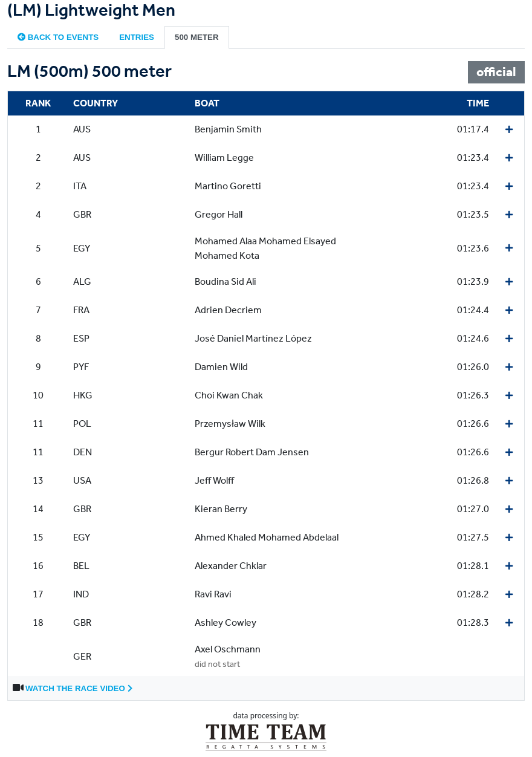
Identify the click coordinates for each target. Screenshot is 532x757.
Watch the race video (79, 688)
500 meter (197, 37)
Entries (137, 37)
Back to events (58, 37)
